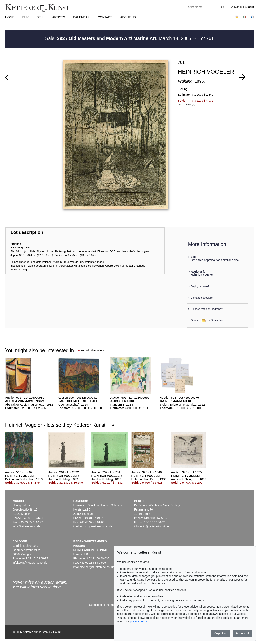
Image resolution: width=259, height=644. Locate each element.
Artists (59, 17)
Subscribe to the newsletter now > (111, 605)
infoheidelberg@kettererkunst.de (94, 567)
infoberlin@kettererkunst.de (151, 526)
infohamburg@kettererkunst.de (93, 526)
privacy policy (138, 621)
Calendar (81, 17)
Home (10, 17)
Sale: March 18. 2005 (119, 38)
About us (128, 17)
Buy (26, 17)
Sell (40, 17)
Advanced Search (243, 7)
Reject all (221, 633)
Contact (105, 17)
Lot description (27, 232)
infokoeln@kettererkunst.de (30, 563)
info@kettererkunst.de (26, 526)
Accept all (243, 633)
